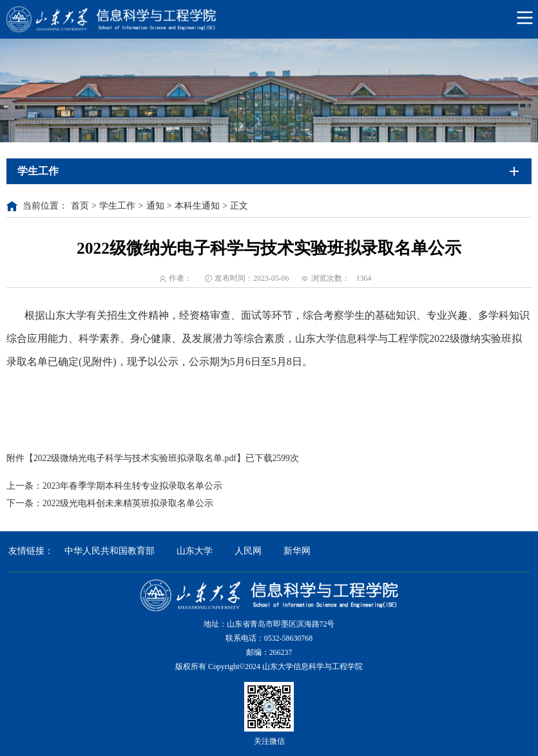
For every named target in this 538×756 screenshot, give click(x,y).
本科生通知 (197, 206)
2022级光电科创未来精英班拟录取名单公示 (128, 503)
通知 (155, 206)
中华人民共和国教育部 (110, 551)
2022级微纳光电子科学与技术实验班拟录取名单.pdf (135, 458)
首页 (80, 206)
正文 (239, 206)
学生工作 (117, 206)
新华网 (297, 551)
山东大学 (195, 551)
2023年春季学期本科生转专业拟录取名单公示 (132, 486)
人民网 (248, 551)
